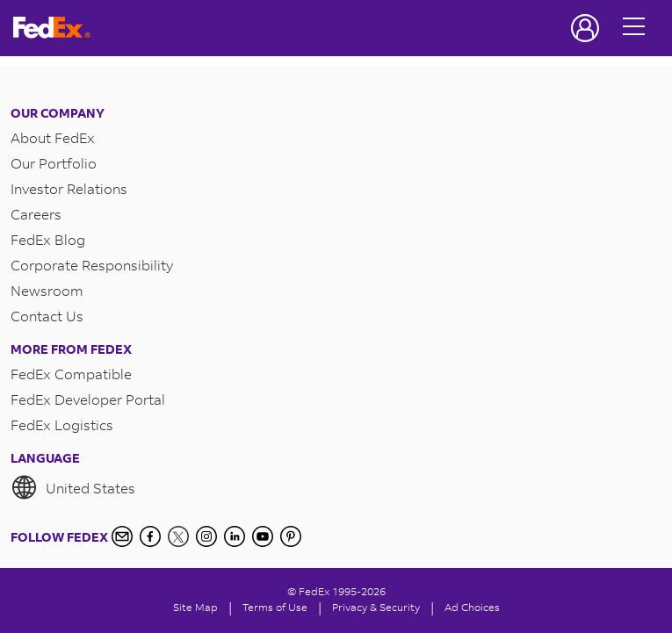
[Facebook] (150, 536)
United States (73, 487)
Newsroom (47, 290)
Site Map (195, 607)
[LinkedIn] (235, 536)
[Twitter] (178, 536)
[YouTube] (263, 536)
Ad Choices (472, 607)
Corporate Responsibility (92, 265)
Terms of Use (275, 607)
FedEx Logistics (62, 424)
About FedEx (53, 137)
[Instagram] (206, 536)
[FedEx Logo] (52, 28)
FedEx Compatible (71, 374)
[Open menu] (634, 28)
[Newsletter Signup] (122, 536)
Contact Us (47, 316)
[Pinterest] (291, 536)
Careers (36, 214)
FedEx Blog (48, 239)
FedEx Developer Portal (88, 399)
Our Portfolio (54, 163)
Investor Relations (69, 188)
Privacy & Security (376, 607)
